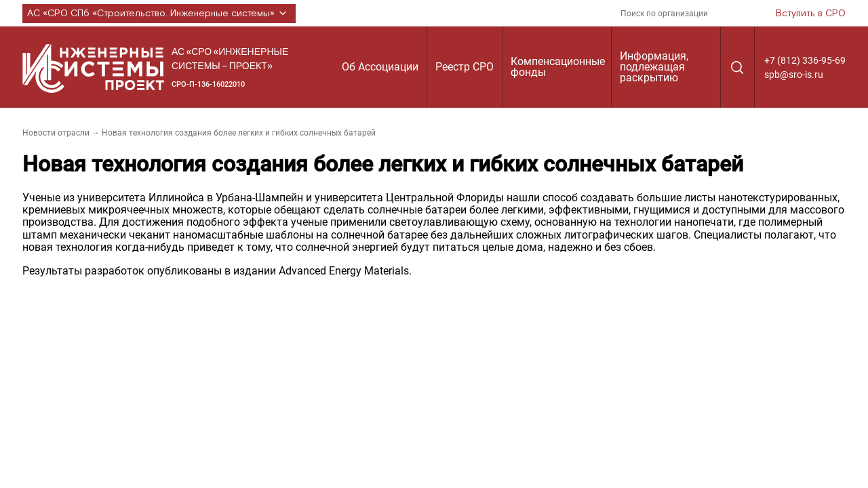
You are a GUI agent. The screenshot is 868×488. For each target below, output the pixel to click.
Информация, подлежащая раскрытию (654, 67)
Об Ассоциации (380, 67)
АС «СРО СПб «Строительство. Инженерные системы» (159, 14)
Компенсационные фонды (558, 67)
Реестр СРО (465, 67)
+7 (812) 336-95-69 (805, 60)
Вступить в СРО (811, 14)
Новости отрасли (56, 133)
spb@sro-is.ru (794, 75)
